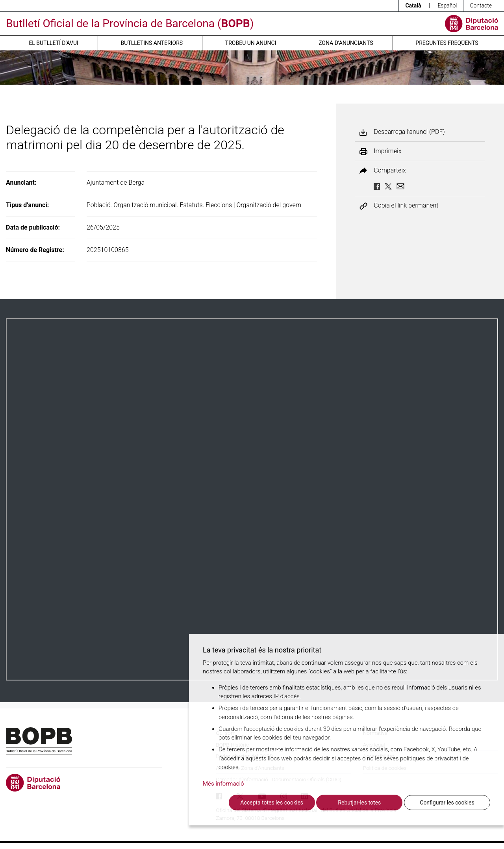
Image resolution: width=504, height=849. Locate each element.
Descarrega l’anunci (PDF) (409, 132)
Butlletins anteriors (152, 43)
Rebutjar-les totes (359, 803)
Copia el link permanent (406, 206)
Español (447, 6)
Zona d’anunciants (346, 43)
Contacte (481, 6)
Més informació (223, 784)
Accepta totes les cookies (272, 803)
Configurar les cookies (447, 803)
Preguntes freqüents (447, 43)
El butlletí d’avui (53, 43)
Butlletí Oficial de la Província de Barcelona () (130, 23)
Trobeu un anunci (251, 43)
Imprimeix (387, 151)
